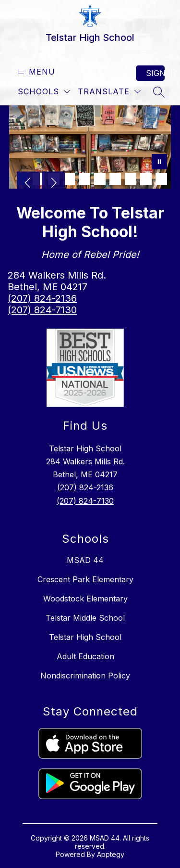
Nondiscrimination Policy (85, 676)
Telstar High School (85, 637)
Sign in (155, 73)
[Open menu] (35, 72)
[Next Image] (53, 184)
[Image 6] (100, 179)
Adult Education (85, 656)
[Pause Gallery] (159, 163)
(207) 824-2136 (42, 298)
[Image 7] (115, 179)
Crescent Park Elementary (85, 579)
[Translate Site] (109, 92)
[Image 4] (69, 179)
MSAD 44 (85, 560)
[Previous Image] (28, 184)
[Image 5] (84, 179)
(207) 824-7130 (42, 310)
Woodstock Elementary (85, 599)
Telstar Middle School (85, 618)
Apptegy (111, 854)
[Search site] (159, 92)
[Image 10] (161, 179)
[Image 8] (131, 179)
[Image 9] (146, 179)
